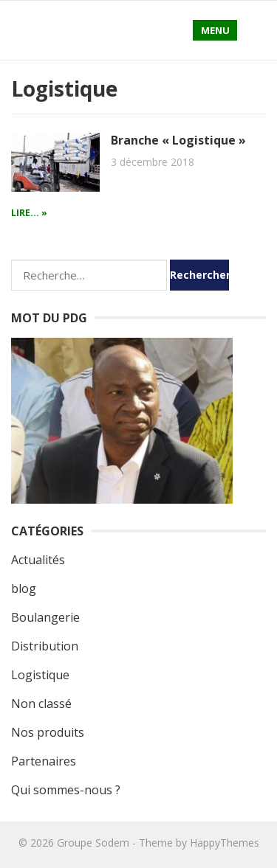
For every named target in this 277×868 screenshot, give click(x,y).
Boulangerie (45, 617)
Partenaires (44, 761)
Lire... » (29, 213)
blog (24, 588)
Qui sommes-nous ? (66, 790)
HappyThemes (225, 843)
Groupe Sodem (93, 843)
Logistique (40, 675)
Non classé (41, 704)
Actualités (38, 560)
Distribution (45, 646)
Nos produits (48, 732)
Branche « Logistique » (178, 140)
